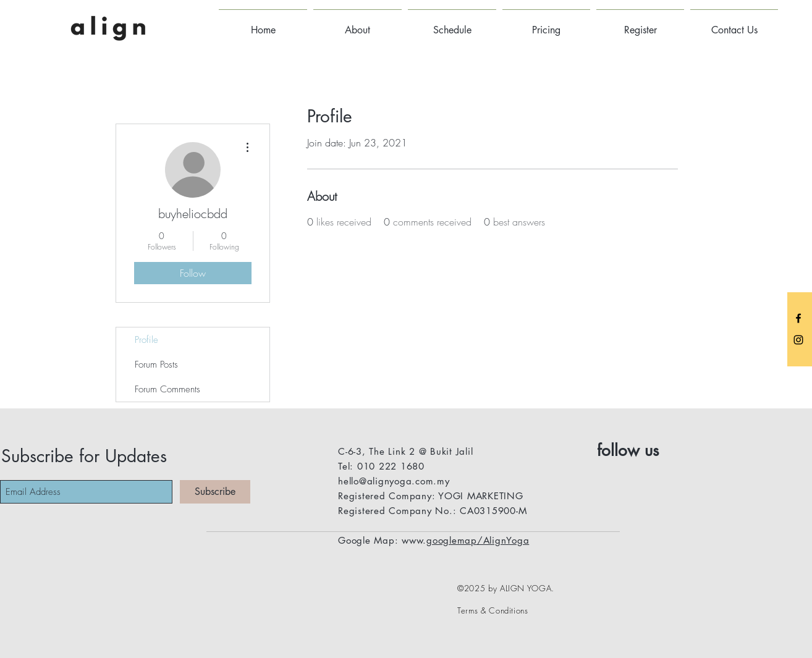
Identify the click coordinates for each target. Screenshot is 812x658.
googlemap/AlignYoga (478, 540)
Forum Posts (156, 365)
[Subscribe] (215, 492)
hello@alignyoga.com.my (394, 481)
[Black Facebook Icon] (798, 318)
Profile (146, 340)
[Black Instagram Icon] (798, 340)
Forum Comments (167, 389)
